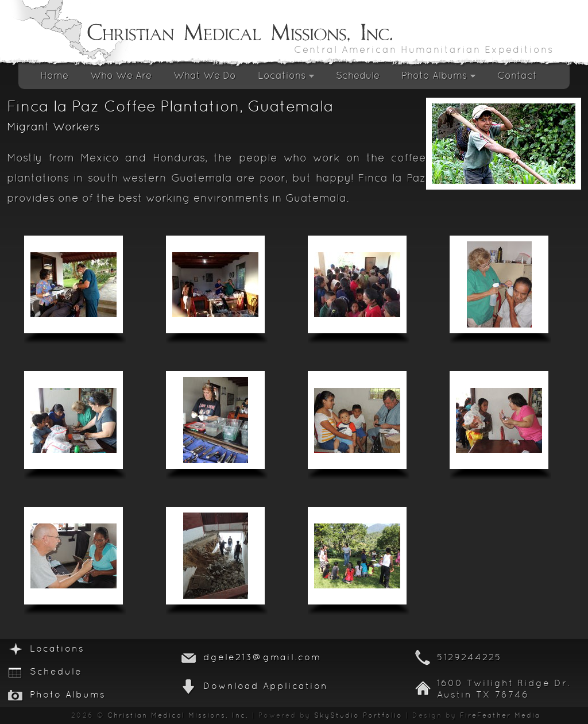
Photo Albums (438, 79)
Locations (286, 79)
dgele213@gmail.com (262, 658)
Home (54, 76)
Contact (517, 76)
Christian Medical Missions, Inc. (178, 716)
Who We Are (121, 76)
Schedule (358, 76)
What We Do (205, 76)
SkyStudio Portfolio (358, 716)
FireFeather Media (500, 716)
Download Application (266, 687)
